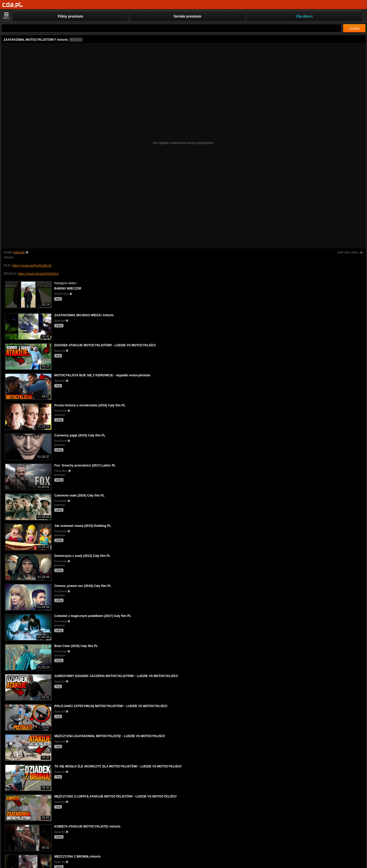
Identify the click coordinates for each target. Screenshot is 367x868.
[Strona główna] (13, 5)
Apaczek (19, 252)
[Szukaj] (171, 28)
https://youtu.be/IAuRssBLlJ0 (32, 266)
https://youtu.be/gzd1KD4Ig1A (38, 274)
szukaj (354, 28)
